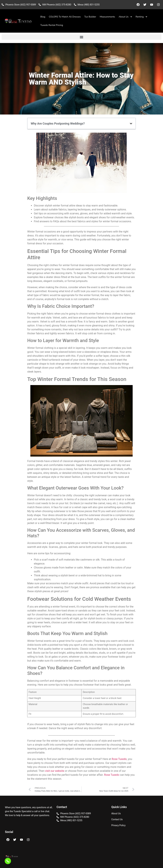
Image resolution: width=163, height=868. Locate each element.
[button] (81, 37)
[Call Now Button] (8, 861)
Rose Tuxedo (119, 759)
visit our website (55, 771)
